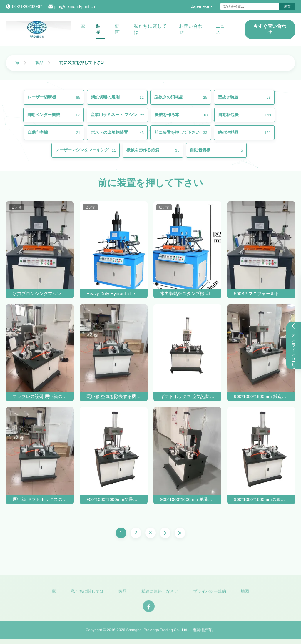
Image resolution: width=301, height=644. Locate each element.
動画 (117, 29)
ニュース (223, 29)
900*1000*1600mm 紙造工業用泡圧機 (261, 396)
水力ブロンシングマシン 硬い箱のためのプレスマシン (40, 293)
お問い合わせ (191, 29)
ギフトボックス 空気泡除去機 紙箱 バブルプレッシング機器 (187, 396)
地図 (245, 594)
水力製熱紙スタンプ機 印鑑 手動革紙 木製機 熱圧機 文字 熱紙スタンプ (187, 293)
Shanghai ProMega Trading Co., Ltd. (157, 633)
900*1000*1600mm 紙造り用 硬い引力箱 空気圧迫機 (187, 499)
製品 (98, 29)
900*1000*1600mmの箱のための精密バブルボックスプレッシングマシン (261, 499)
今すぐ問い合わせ (270, 29)
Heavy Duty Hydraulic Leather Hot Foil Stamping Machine (114, 293)
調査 (287, 6)
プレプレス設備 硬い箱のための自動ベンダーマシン (40, 396)
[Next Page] (165, 533)
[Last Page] (180, 533)
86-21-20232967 (27, 6)
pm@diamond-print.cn (75, 6)
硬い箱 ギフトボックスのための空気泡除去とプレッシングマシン (40, 499)
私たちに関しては (150, 29)
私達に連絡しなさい (160, 594)
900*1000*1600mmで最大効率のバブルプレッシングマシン (114, 499)
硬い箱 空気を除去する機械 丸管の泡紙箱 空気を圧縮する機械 (114, 396)
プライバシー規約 (210, 594)
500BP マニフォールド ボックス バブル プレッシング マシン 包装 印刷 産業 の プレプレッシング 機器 (261, 293)
